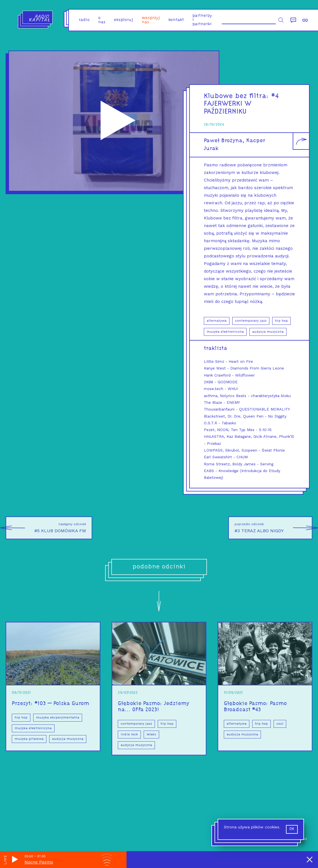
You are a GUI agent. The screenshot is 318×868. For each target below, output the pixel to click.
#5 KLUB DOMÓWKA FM (46, 528)
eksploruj (124, 20)
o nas (102, 20)
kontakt (176, 20)
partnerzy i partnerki (202, 20)
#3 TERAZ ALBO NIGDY (273, 528)
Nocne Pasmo (39, 862)
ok (292, 829)
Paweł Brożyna (223, 141)
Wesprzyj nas (151, 20)
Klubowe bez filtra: (238, 96)
